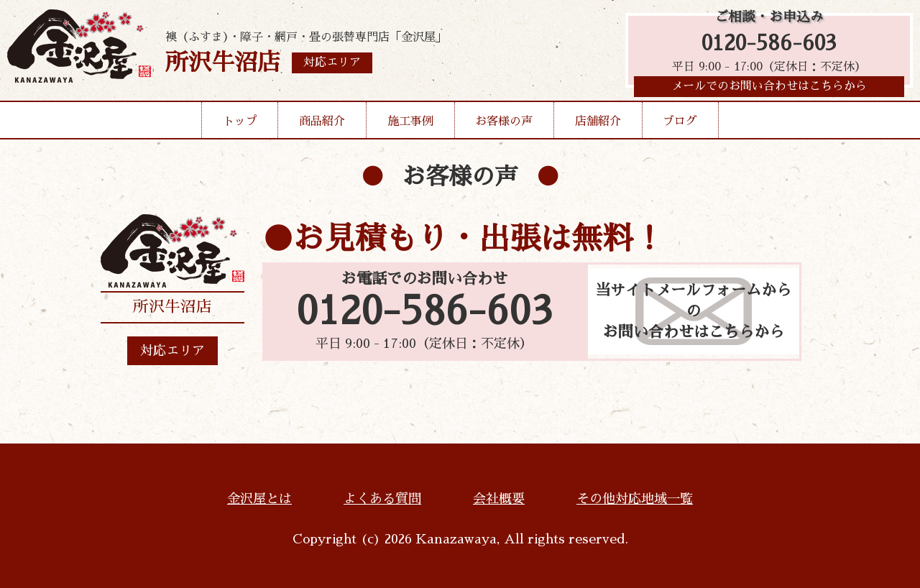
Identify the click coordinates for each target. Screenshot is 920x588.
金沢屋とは (259, 499)
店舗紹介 (598, 125)
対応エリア (172, 351)
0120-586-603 (769, 45)
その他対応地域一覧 (635, 499)
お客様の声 (504, 125)
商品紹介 (322, 125)
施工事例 (410, 125)
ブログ (680, 125)
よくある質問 (382, 499)
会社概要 (499, 499)
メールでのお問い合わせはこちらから (769, 90)
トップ (240, 125)
